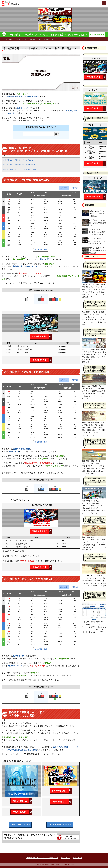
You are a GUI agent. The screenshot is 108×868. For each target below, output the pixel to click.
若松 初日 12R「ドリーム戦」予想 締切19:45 (20, 170)
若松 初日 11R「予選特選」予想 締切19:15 (19, 165)
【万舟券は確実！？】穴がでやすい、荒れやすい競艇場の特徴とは (95, 369)
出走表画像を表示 (41, 250)
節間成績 (75, 188)
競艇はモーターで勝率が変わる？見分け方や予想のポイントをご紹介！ (95, 442)
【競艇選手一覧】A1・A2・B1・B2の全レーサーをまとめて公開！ (95, 304)
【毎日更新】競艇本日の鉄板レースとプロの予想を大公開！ (95, 266)
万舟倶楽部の (60, 825)
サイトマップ (78, 858)
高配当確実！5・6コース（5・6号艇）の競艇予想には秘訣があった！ (95, 557)
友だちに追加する (98, 35)
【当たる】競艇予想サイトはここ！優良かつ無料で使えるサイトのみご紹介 (95, 481)
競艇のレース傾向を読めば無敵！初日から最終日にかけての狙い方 (95, 406)
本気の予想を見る (42, 337)
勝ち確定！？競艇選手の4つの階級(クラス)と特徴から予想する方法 (95, 520)
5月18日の (20, 825)
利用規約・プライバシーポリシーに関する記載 (42, 858)
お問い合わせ (66, 858)
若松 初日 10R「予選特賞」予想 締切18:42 (19, 160)
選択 (57, 134)
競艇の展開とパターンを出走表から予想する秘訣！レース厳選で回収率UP (95, 595)
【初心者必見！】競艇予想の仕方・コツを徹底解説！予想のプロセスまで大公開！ (95, 333)
